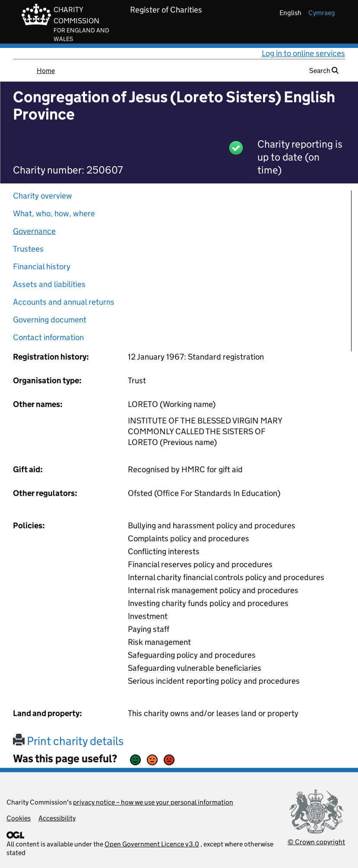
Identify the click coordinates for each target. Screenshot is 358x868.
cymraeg (322, 13)
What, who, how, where (54, 213)
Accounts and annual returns (64, 302)
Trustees (28, 249)
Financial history (42, 267)
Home (46, 71)
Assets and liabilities (49, 284)
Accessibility (57, 818)
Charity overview (43, 196)
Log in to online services (303, 53)
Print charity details (68, 741)
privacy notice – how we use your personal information (153, 802)
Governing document (50, 320)
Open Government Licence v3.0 (152, 844)
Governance (34, 231)
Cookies (19, 818)
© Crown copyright (316, 842)
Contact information (48, 337)
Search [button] (324, 71)
